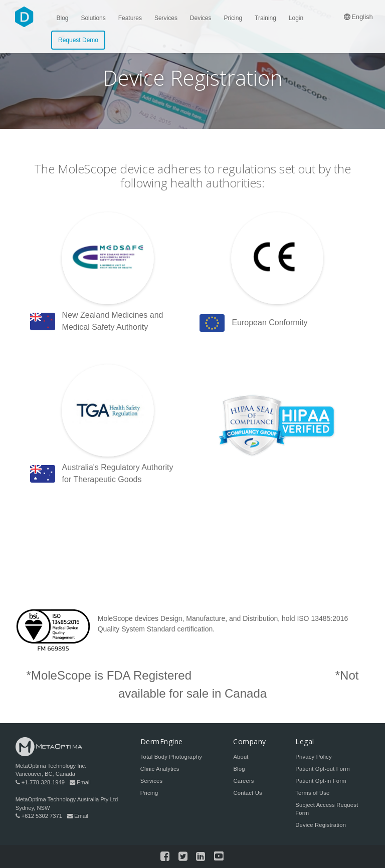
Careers (243, 781)
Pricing (149, 793)
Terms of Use (312, 793)
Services (152, 781)
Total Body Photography (171, 757)
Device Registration (321, 825)
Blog (239, 769)
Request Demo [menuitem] (78, 40)
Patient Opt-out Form (322, 769)
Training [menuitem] (265, 18)
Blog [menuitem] (63, 18)
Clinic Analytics (160, 769)
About (241, 757)
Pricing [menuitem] (233, 18)
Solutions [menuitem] (93, 18)
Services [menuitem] (166, 18)
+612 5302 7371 (39, 816)
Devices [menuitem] (201, 18)
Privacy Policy (313, 757)
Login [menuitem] (296, 18)
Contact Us (247, 793)
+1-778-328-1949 (40, 782)
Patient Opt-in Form (321, 781)
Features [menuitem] (130, 18)
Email (80, 782)
